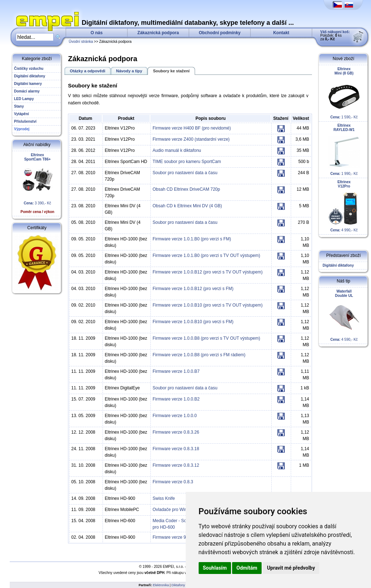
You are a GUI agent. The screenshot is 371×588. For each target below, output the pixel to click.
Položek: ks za (335, 35)
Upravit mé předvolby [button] (291, 568)
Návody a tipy (129, 71)
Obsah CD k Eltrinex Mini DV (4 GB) (187, 206)
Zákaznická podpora (158, 33)
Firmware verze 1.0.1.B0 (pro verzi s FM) (192, 239)
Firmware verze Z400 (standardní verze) (191, 139)
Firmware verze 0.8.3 (173, 482)
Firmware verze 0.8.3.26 (176, 432)
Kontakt (281, 33)
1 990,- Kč (344, 150)
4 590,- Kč (344, 315)
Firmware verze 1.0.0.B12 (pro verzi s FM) (193, 289)
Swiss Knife (164, 498)
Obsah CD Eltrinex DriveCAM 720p (186, 189)
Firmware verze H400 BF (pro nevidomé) (192, 128)
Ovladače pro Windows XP (178, 510)
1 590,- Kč (344, 93)
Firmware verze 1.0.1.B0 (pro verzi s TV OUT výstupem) (206, 255)
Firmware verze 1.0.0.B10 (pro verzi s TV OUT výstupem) (208, 305)
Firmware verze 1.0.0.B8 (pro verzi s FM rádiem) (199, 355)
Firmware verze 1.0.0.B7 (176, 371)
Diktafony (178, 585)
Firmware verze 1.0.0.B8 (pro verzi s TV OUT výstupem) (206, 338)
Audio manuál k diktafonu (177, 150)
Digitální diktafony (337, 265)
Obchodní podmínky (220, 33)
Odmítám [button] (247, 568)
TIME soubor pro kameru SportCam (187, 162)
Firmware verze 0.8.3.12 (176, 465)
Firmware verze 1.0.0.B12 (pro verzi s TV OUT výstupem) (208, 272)
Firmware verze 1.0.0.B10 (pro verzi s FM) (193, 322)
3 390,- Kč (37, 183)
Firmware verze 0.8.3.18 (176, 449)
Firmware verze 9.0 (171, 537)
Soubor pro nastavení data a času (185, 173)
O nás (97, 33)
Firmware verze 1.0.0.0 (175, 416)
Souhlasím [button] (215, 568)
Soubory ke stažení (171, 71)
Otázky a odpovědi (88, 71)
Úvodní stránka (81, 42)
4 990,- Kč (344, 206)
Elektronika (161, 585)
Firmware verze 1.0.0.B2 (176, 399)
